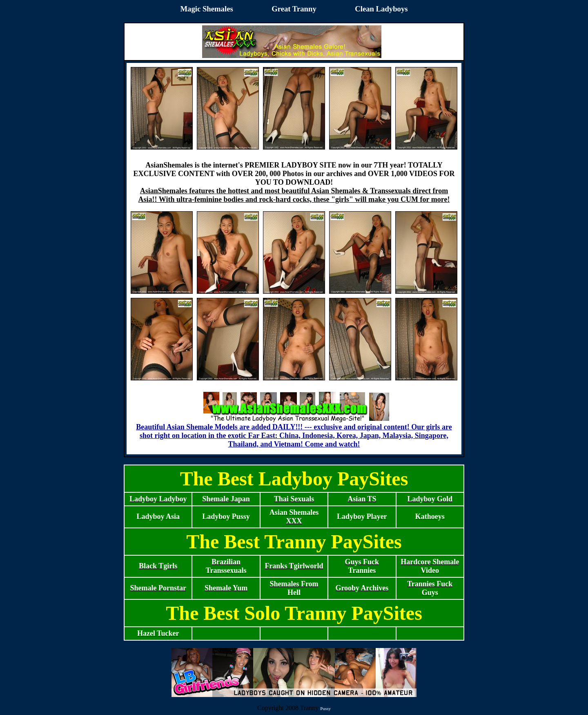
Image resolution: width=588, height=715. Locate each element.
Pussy (325, 708)
